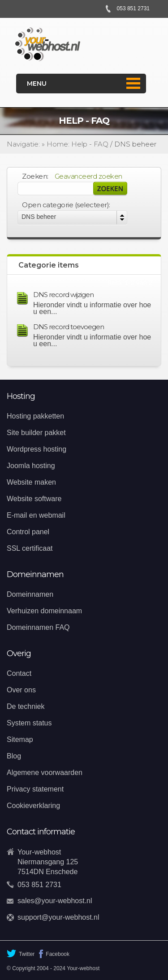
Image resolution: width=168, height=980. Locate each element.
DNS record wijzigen (63, 295)
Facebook (54, 954)
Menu (37, 84)
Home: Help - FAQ (78, 144)
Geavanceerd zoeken (88, 176)
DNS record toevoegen (69, 327)
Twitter (21, 953)
